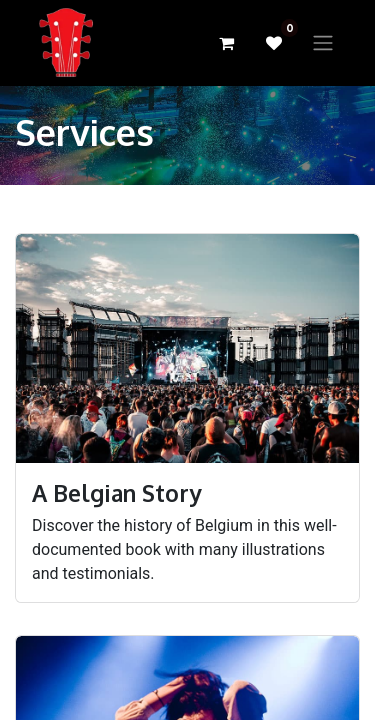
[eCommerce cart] (226, 43)
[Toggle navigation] (323, 43)
